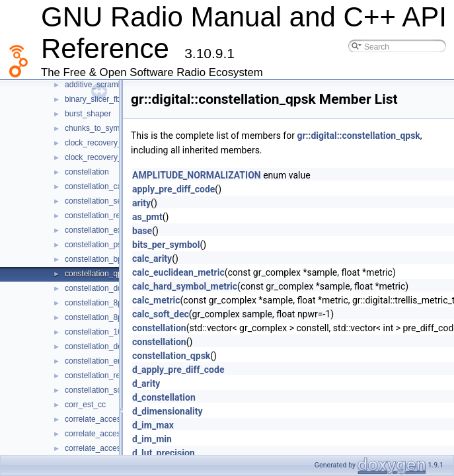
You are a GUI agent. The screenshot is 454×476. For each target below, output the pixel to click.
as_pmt (147, 217)
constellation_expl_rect (105, 230)
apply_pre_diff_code (173, 189)
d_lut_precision (164, 453)
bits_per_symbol (166, 245)
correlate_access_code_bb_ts (117, 434)
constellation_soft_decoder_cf (117, 390)
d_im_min (152, 439)
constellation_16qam (101, 332)
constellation (87, 172)
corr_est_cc (85, 405)
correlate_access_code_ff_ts (115, 448)
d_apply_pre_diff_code (178, 370)
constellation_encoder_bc (110, 361)
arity (141, 203)
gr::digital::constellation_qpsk (358, 136)
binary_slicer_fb (93, 99)
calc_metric (156, 300)
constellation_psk (95, 245)
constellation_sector (100, 201)
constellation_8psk (97, 303)
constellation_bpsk (97, 259)
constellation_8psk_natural (112, 317)
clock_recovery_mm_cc (106, 143)
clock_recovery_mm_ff (104, 157)
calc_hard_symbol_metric (185, 286)
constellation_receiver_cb (109, 376)
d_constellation (164, 397)
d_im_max (153, 425)
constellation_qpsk (97, 274)
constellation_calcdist (102, 186)
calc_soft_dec (161, 314)
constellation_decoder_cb (110, 346)
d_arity (146, 383)
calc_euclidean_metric (178, 272)
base (142, 231)
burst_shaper (88, 114)
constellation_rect (95, 216)
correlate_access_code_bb (112, 419)
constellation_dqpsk (99, 288)
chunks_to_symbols (99, 128)
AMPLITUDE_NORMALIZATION (197, 175)
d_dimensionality (168, 411)
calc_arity (152, 258)
